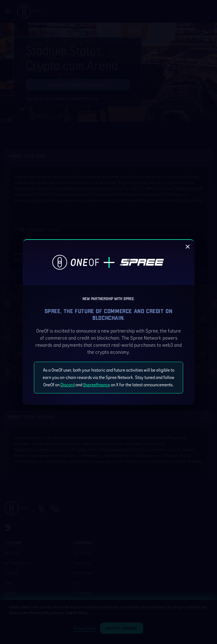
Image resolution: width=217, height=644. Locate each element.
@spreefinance (96, 385)
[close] (188, 247)
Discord (68, 385)
